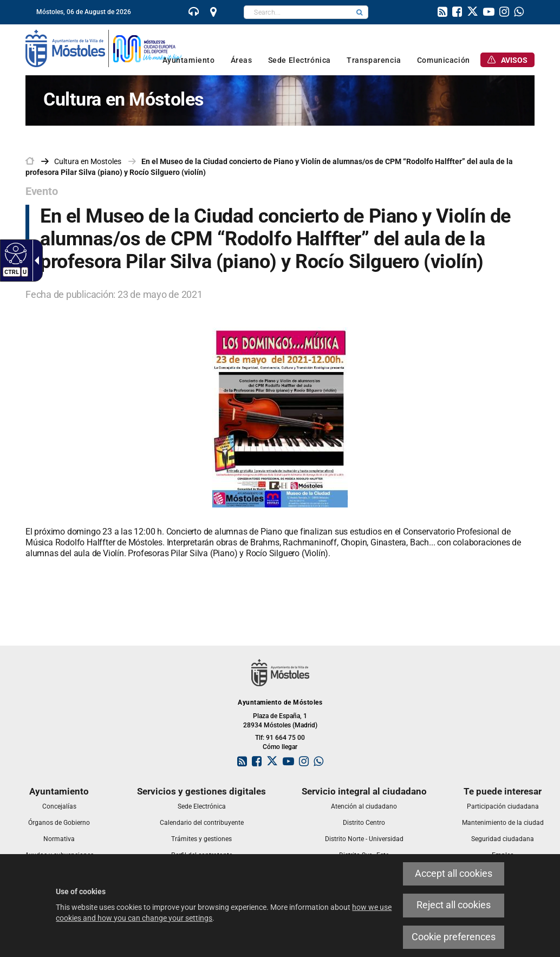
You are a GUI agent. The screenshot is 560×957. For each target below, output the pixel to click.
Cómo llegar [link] (280, 747)
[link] (194, 13)
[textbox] (298, 12)
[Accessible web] (14, 253)
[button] (360, 12)
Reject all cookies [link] (454, 905)
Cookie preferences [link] (454, 937)
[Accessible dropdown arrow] (35, 261)
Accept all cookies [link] (454, 874)
